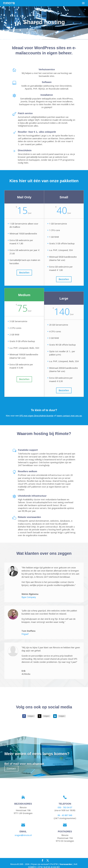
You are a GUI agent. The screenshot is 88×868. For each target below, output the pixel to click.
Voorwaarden (66, 864)
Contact (11, 768)
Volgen (31, 716)
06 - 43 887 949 (65, 815)
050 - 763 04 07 (65, 807)
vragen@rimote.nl (23, 835)
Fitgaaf (25, 634)
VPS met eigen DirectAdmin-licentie (36, 416)
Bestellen (24, 273)
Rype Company (29, 597)
